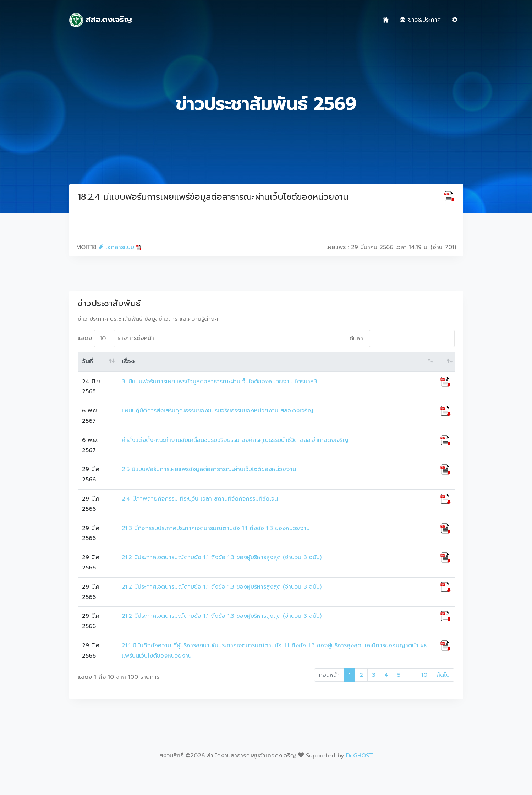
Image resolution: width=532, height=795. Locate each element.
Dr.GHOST (360, 756)
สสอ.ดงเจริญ (101, 20)
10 (424, 675)
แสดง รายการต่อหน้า (116, 339)
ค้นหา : (402, 339)
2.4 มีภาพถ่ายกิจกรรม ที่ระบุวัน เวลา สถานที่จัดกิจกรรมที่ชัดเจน (200, 499)
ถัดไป (443, 675)
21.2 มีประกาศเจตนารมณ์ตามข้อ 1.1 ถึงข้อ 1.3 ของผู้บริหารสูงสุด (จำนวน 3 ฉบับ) (222, 557)
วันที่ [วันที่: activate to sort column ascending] (87, 362)
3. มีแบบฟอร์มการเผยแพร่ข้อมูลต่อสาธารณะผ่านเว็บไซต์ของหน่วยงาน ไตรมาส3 (220, 382)
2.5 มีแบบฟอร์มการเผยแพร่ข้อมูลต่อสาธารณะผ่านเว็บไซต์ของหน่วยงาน (209, 469)
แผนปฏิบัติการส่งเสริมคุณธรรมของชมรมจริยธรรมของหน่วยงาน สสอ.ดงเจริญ (218, 411)
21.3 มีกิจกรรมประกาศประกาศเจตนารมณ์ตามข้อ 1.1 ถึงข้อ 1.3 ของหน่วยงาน (216, 528)
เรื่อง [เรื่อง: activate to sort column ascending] (128, 362)
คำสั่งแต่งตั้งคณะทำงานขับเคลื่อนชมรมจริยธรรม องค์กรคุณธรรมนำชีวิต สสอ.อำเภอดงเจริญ (235, 440)
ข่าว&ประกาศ (420, 20)
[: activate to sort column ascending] (446, 362)
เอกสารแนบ (120, 247)
